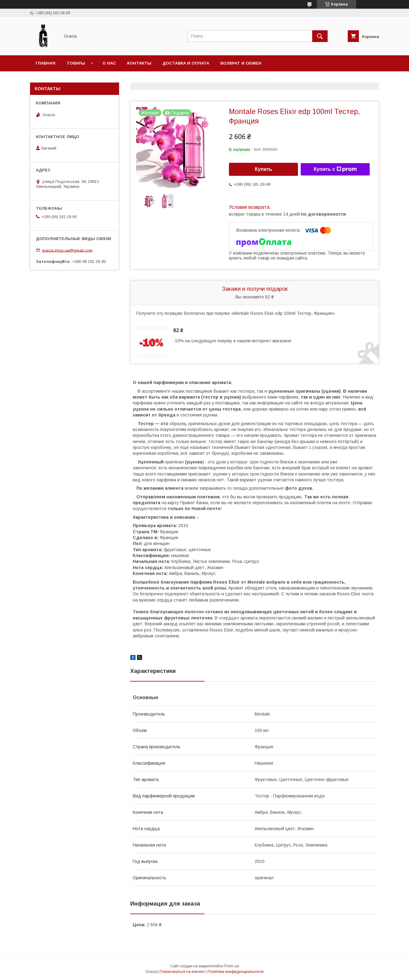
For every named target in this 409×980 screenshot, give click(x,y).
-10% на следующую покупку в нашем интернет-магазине (232, 341)
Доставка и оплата (186, 63)
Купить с (335, 169)
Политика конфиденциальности (236, 972)
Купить (264, 169)
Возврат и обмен (241, 63)
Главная (45, 63)
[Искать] (320, 36)
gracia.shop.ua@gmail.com (67, 250)
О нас (109, 63)
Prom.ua (232, 966)
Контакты (139, 63)
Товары (76, 63)
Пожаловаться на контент (182, 972)
